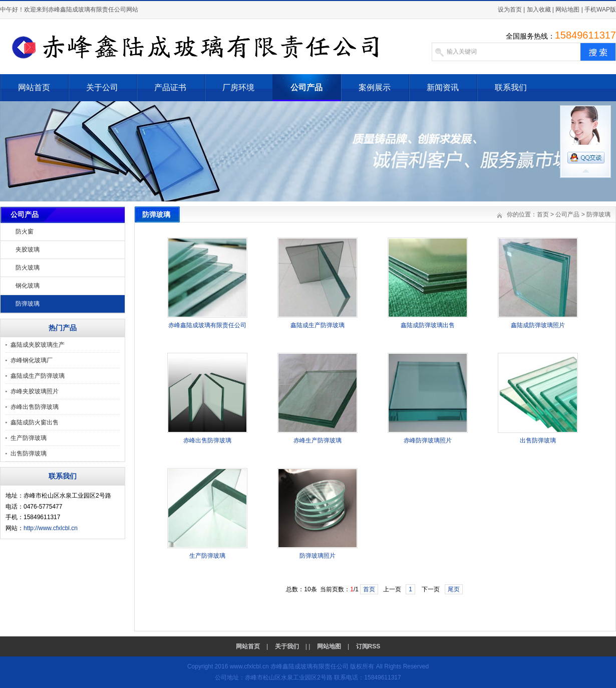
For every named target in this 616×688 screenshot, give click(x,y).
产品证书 (170, 87)
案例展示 (375, 87)
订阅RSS (368, 646)
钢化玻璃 (28, 286)
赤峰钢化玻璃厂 (32, 360)
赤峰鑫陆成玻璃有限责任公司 (207, 325)
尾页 (454, 589)
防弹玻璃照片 (318, 556)
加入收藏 (539, 10)
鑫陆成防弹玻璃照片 (538, 325)
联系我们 (511, 87)
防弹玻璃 (28, 304)
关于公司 (102, 87)
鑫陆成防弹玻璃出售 (428, 325)
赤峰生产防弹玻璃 (318, 440)
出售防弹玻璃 (29, 453)
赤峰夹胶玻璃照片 (35, 391)
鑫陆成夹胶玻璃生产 (38, 345)
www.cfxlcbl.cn (249, 666)
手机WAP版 (600, 10)
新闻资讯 (443, 87)
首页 (543, 214)
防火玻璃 (28, 268)
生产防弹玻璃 (29, 438)
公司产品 (306, 87)
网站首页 (34, 87)
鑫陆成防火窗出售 (35, 422)
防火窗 (25, 232)
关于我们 (287, 646)
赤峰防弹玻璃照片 (428, 440)
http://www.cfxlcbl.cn (51, 528)
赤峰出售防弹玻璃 (35, 407)
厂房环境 (238, 87)
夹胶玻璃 (28, 250)
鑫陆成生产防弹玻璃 (38, 376)
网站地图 (567, 10)
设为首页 (510, 10)
